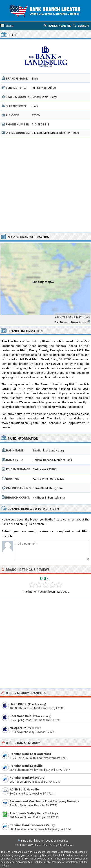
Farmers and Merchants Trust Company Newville (44, 801)
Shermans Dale (21, 716)
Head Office (18, 704)
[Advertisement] (45, 185)
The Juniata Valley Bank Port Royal (34, 813)
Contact (69, 845)
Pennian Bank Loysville (26, 766)
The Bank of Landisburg (48, 450)
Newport (16, 728)
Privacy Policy (57, 845)
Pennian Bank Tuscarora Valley (32, 825)
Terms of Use (41, 845)
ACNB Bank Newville (24, 789)
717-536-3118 (40, 124)
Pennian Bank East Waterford (30, 754)
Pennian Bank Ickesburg (27, 778)
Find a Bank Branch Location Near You (45, 841)
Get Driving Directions (70, 322)
